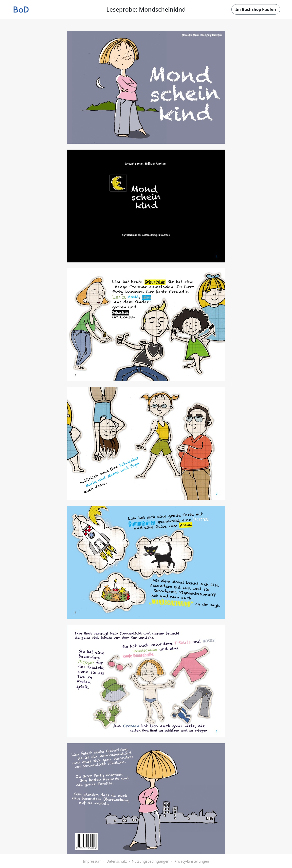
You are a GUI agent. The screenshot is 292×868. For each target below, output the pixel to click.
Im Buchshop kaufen (256, 9)
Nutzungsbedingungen (150, 861)
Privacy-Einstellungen (192, 861)
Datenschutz (117, 861)
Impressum (92, 861)
